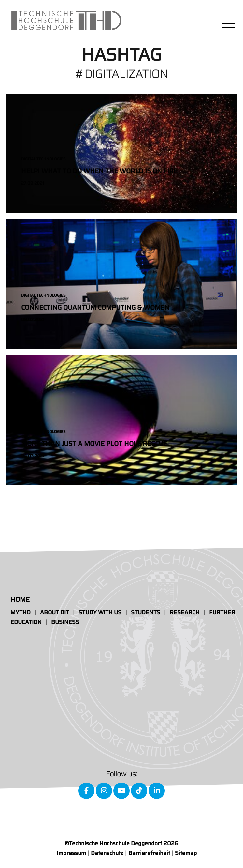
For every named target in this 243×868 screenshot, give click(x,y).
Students (146, 612)
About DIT (55, 612)
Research (185, 612)
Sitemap (186, 853)
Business (65, 622)
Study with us (101, 612)
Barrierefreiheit (149, 853)
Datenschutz (107, 853)
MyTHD (21, 612)
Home (20, 599)
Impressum (71, 853)
